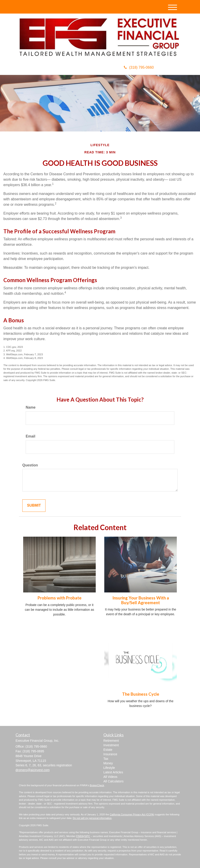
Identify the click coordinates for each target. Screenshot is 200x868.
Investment (111, 745)
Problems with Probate (60, 598)
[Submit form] (34, 506)
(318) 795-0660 (139, 67)
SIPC (87, 836)
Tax (106, 759)
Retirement (111, 741)
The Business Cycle (141, 694)
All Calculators (113, 781)
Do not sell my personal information (92, 818)
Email (31, 436)
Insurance (110, 754)
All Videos (110, 777)
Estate (108, 750)
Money (108, 763)
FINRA (80, 836)
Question (30, 465)
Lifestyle (109, 768)
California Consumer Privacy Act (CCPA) (132, 814)
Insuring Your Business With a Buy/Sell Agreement (141, 600)
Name (31, 407)
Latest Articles (113, 772)
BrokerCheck (97, 785)
